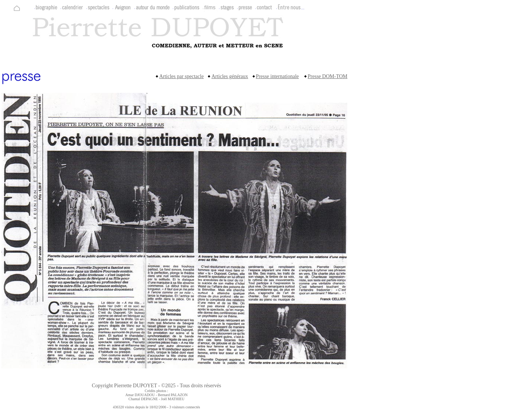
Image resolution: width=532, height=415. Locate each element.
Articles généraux (230, 76)
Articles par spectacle (182, 76)
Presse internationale (277, 76)
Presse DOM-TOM (328, 76)
